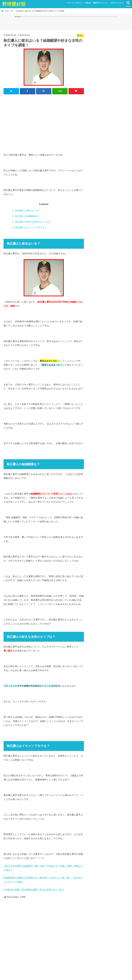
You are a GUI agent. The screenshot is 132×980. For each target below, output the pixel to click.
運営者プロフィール (100, 3)
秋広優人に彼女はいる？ (26, 211)
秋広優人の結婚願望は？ (26, 216)
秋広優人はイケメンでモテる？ (29, 227)
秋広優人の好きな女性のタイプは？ (32, 222)
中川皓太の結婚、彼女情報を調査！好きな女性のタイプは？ (34, 889)
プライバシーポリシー (75, 3)
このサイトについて (117, 3)
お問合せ (88, 3)
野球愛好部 (14, 4)
